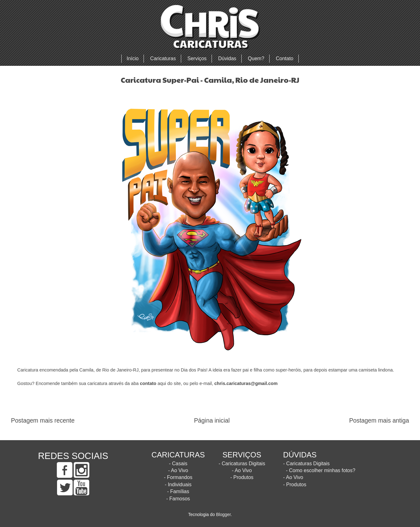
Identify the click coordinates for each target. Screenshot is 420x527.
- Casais (178, 464)
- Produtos (242, 477)
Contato (285, 58)
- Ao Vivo (178, 470)
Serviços (197, 58)
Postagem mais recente (43, 421)
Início (133, 58)
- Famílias (178, 491)
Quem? (256, 58)
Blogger (223, 515)
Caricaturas (163, 58)
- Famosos (178, 499)
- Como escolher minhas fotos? (320, 470)
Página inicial (212, 421)
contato (148, 383)
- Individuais (178, 485)
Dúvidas (227, 58)
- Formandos (178, 477)
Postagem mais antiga (379, 421)
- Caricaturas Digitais (242, 464)
